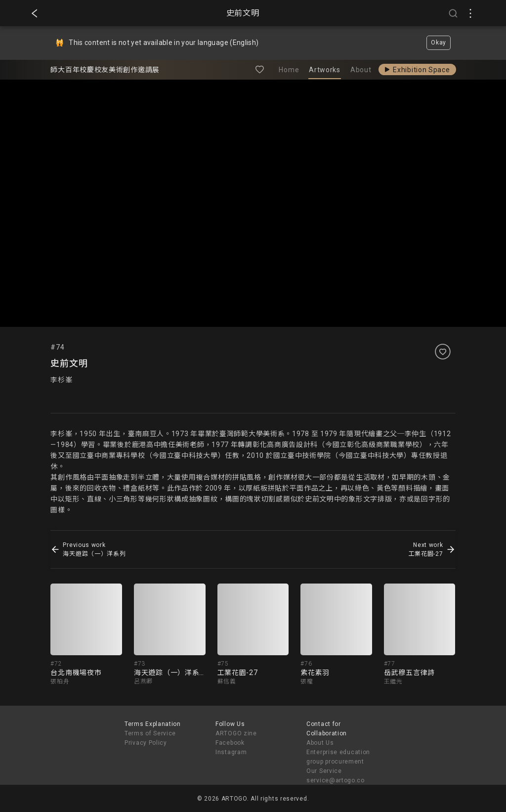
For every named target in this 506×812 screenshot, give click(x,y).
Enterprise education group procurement (338, 757)
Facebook (230, 743)
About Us (320, 743)
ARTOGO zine (236, 733)
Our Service (324, 771)
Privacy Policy (146, 743)
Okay (439, 43)
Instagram (231, 752)
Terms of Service (150, 733)
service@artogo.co (336, 780)
